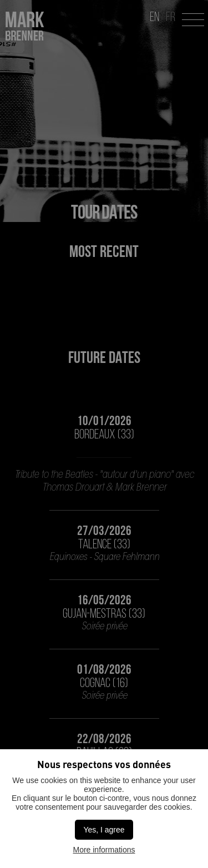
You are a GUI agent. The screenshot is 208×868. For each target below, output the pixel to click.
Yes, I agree (104, 830)
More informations (104, 850)
